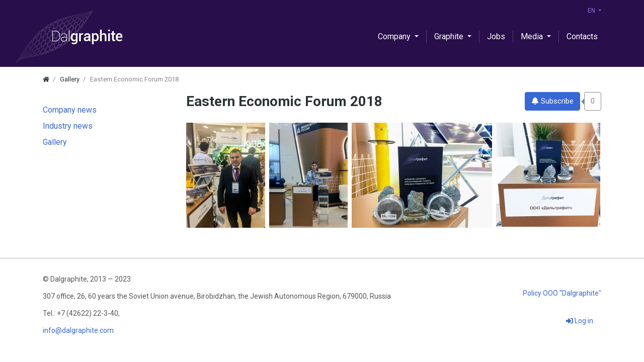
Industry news (68, 126)
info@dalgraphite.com (78, 330)
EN (592, 11)
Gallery (55, 142)
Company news (70, 110)
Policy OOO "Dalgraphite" (562, 293)
